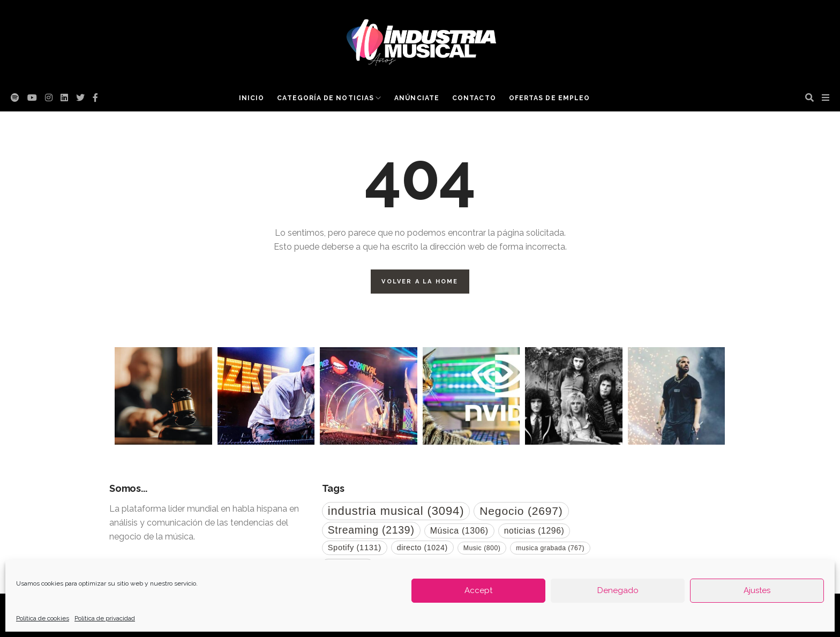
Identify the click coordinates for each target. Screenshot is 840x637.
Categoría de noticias (325, 98)
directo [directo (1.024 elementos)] (422, 548)
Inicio (252, 98)
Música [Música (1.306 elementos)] (459, 531)
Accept (478, 590)
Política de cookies (43, 618)
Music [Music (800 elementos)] (482, 548)
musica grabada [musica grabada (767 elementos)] (550, 548)
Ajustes (757, 590)
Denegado (618, 590)
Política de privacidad (105, 618)
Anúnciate (417, 98)
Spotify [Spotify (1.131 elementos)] (355, 548)
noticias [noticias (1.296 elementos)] (534, 531)
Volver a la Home (420, 282)
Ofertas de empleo (549, 98)
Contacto (474, 98)
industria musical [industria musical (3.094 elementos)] (396, 511)
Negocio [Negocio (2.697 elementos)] (521, 511)
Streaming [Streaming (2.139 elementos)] (371, 530)
